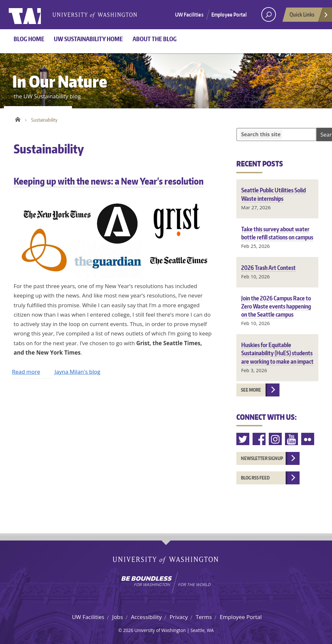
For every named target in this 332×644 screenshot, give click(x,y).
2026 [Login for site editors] (128, 630)
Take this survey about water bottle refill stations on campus (277, 233)
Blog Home (29, 39)
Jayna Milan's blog (77, 372)
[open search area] (269, 14)
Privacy (179, 617)
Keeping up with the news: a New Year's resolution (109, 181)
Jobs (118, 617)
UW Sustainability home (88, 39)
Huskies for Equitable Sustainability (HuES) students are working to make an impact (277, 353)
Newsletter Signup (262, 458)
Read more (26, 372)
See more (251, 390)
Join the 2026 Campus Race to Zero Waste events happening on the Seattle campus (276, 306)
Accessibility (146, 617)
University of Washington (35, 15)
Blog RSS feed (255, 478)
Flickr (308, 439)
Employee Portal (229, 15)
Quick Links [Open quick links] (309, 16)
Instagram (276, 439)
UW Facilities (189, 15)
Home (18, 118)
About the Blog (155, 39)
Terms (204, 617)
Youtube (292, 439)
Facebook (259, 439)
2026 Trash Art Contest (268, 267)
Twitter (243, 439)
